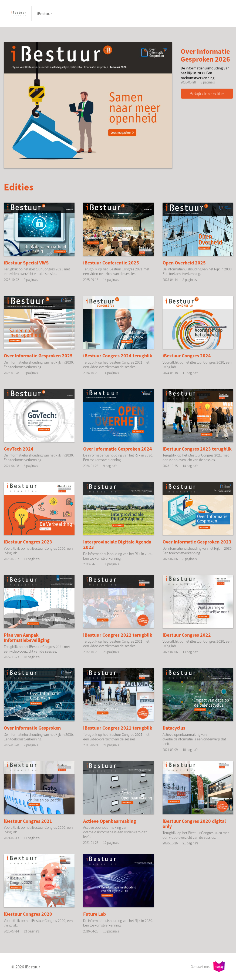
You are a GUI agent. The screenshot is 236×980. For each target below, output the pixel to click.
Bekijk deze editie (207, 94)
